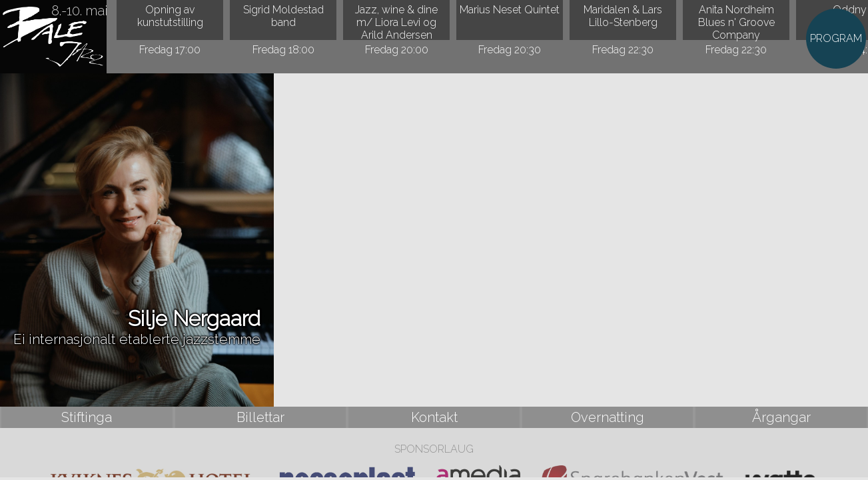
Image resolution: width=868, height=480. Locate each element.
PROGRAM (836, 38)
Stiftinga (87, 417)
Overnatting (608, 417)
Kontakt (434, 417)
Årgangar (781, 417)
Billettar (260, 417)
